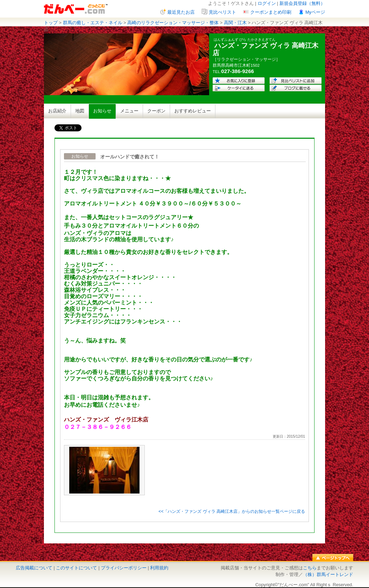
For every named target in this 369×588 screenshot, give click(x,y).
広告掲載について (34, 568)
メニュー (129, 111)
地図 (80, 111)
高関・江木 (235, 23)
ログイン (267, 3)
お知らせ (102, 111)
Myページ (315, 12)
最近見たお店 (181, 12)
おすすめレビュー (193, 111)
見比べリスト (222, 12)
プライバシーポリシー (124, 568)
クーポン (156, 111)
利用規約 (159, 568)
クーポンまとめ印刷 (271, 12)
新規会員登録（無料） (302, 3)
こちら (310, 568)
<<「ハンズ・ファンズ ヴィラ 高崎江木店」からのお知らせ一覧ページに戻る (232, 511)
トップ (51, 23)
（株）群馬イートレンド (328, 574)
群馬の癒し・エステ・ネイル (93, 23)
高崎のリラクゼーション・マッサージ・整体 (173, 23)
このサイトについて (76, 568)
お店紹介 (57, 111)
